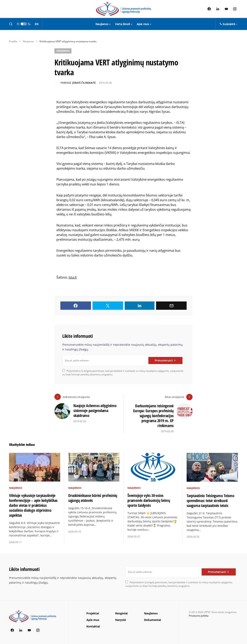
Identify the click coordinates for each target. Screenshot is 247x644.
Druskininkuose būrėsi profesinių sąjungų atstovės (93, 498)
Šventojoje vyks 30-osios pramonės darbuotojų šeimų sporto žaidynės (149, 500)
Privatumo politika (199, 616)
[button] (11, 24)
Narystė (121, 620)
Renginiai (121, 613)
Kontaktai (93, 626)
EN (36, 24)
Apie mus (93, 620)
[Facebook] (209, 9)
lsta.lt (73, 277)
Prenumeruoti (164, 360)
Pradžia (13, 41)
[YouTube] (226, 9)
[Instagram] (235, 9)
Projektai (93, 613)
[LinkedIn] (218, 9)
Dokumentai (153, 620)
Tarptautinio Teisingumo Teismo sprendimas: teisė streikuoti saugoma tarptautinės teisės (211, 500)
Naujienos (28, 41)
